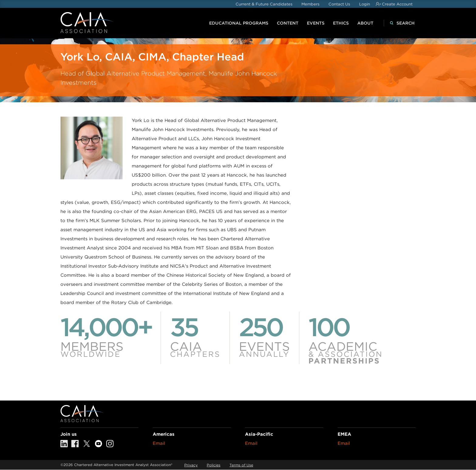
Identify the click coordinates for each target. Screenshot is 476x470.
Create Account (397, 4)
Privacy (191, 465)
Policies (214, 465)
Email (159, 443)
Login (365, 4)
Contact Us (339, 4)
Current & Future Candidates (264, 4)
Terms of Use (241, 465)
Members (310, 4)
